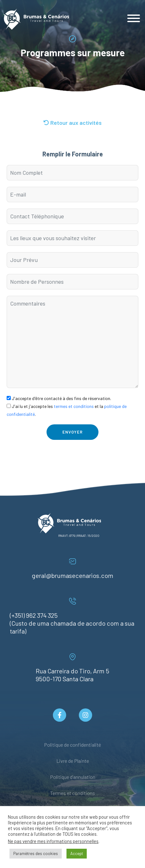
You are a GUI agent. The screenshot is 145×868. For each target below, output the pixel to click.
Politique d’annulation (73, 777)
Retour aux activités (72, 123)
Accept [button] (77, 853)
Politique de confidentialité (72, 745)
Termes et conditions (72, 793)
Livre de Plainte (73, 761)
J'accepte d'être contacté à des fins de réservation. (59, 398)
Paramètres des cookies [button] (36, 853)
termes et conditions (74, 406)
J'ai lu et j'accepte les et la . (67, 410)
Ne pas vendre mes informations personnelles (53, 841)
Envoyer (72, 432)
